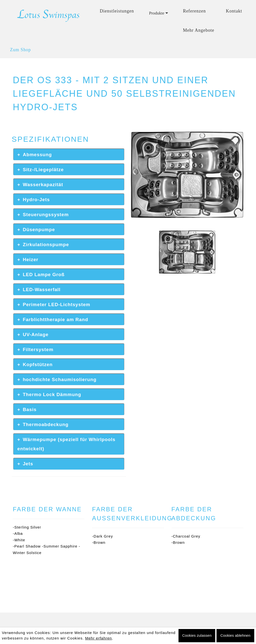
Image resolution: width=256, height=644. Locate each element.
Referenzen (194, 11)
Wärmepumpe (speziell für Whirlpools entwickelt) (66, 444)
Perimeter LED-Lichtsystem (56, 305)
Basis (30, 409)
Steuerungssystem (46, 215)
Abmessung (37, 155)
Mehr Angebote (199, 30)
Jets (28, 464)
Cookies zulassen (197, 635)
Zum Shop (20, 50)
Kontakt (234, 11)
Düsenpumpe (39, 230)
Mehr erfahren (98, 638)
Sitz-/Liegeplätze (43, 170)
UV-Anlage (36, 334)
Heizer (30, 260)
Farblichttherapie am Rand (55, 320)
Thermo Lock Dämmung (52, 394)
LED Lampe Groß (44, 275)
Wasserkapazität (43, 185)
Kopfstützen (38, 364)
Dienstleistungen (117, 11)
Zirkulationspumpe (46, 245)
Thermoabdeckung (46, 424)
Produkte (158, 13)
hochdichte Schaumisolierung (60, 379)
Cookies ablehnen (235, 635)
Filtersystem (38, 349)
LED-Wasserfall (42, 290)
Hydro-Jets (36, 200)
